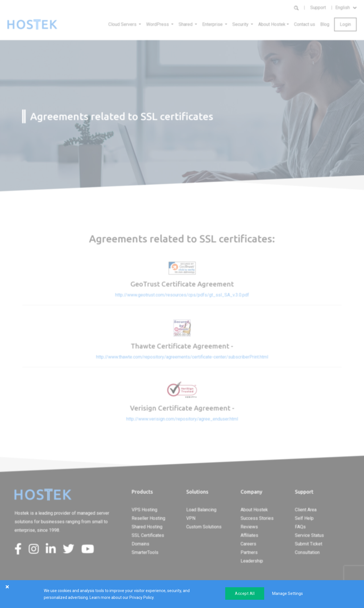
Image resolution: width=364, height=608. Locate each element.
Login (345, 24)
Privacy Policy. (142, 597)
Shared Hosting (147, 527)
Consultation (307, 552)
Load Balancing (201, 510)
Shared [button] (186, 24)
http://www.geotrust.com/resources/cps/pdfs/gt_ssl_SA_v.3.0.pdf (182, 295)
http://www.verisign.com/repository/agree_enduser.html (182, 419)
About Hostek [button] (272, 24)
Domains (140, 544)
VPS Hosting (144, 510)
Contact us (305, 24)
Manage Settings (288, 593)
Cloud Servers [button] (123, 24)
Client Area (306, 510)
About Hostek (254, 510)
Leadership (252, 561)
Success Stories (257, 518)
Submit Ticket (309, 544)
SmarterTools (145, 552)
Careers (248, 544)
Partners (249, 552)
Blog (325, 24)
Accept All (245, 593)
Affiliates (249, 535)
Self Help (304, 518)
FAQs (300, 527)
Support (318, 8)
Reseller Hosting (148, 518)
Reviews (249, 527)
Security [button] (241, 24)
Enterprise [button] (213, 24)
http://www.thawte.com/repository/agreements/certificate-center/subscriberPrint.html (182, 357)
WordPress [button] (158, 24)
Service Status (309, 535)
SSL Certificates (148, 535)
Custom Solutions (204, 527)
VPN (191, 518)
